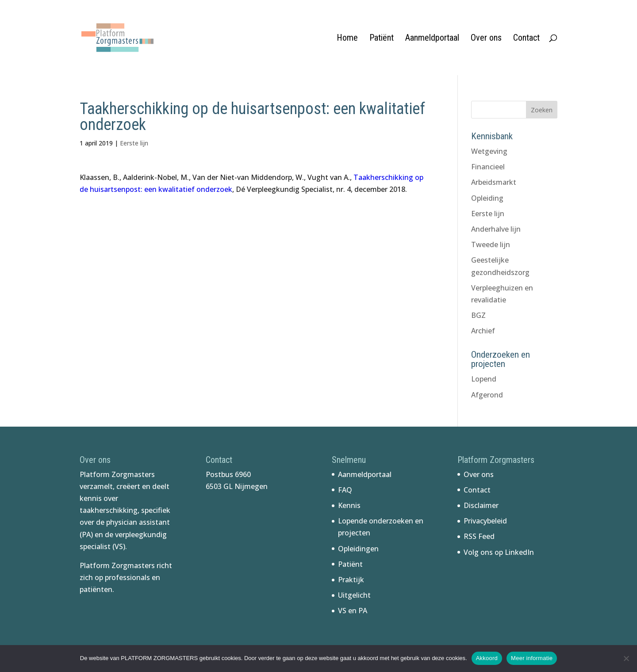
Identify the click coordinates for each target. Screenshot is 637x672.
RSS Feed (479, 536)
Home (347, 39)
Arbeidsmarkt (494, 182)
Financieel (488, 167)
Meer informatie (532, 658)
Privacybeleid (485, 521)
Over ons (486, 39)
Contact (526, 39)
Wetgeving (489, 151)
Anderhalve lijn (496, 229)
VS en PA (353, 611)
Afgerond (487, 395)
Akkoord (487, 658)
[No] (626, 658)
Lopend (484, 379)
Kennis (349, 505)
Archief (483, 331)
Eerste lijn (134, 143)
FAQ (345, 490)
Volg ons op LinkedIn (499, 552)
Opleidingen (358, 549)
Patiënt (382, 39)
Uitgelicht (354, 595)
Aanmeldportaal (432, 39)
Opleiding (487, 198)
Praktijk (351, 580)
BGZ (478, 315)
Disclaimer (481, 505)
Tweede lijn (491, 244)
